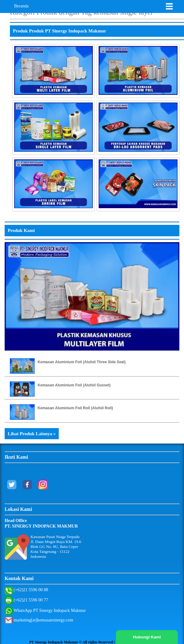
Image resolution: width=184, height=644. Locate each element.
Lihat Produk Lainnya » (32, 434)
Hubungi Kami (147, 637)
